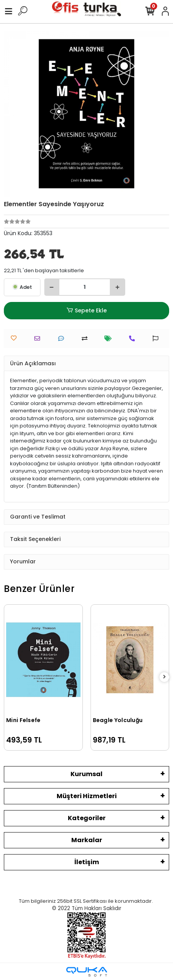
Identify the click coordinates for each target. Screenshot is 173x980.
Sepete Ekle (86, 311)
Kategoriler (87, 818)
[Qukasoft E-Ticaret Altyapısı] (87, 972)
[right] (165, 677)
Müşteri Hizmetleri (87, 796)
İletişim (87, 862)
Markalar (87, 840)
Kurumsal (86, 774)
